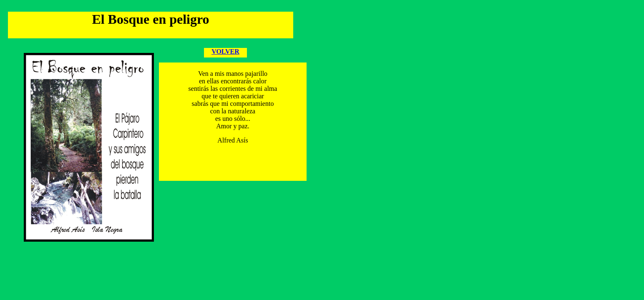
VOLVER (225, 51)
